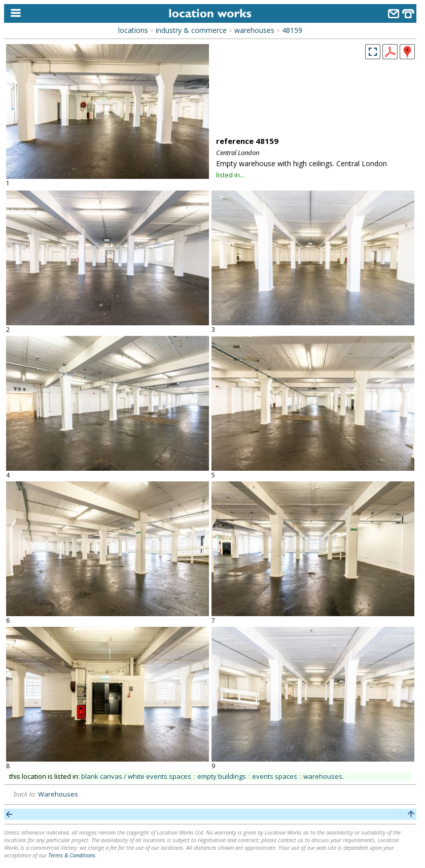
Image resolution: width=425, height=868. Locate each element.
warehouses (254, 30)
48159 (292, 30)
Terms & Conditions (72, 855)
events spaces (275, 776)
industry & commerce (191, 30)
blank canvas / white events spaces (136, 776)
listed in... (230, 175)
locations (133, 30)
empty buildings (222, 776)
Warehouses (58, 794)
